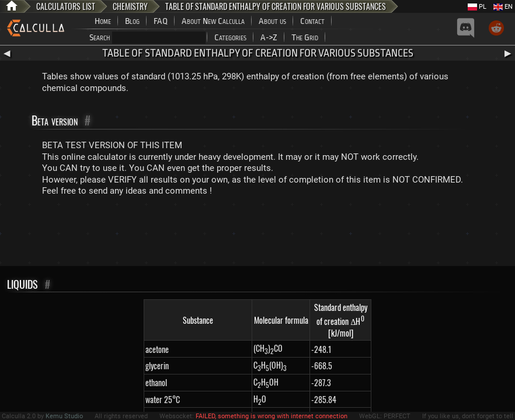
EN (503, 7)
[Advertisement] (257, 234)
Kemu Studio (64, 416)
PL (477, 7)
